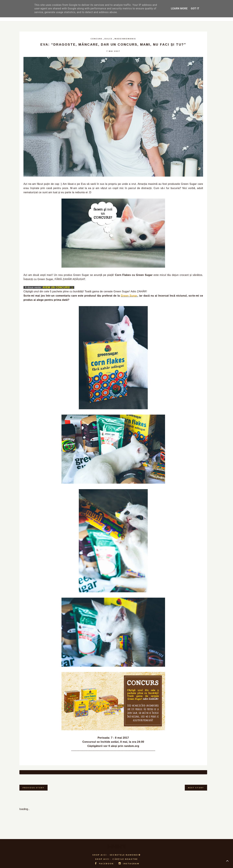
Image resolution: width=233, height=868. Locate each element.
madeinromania (125, 39)
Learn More (179, 8)
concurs (97, 39)
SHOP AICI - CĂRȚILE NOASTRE (116, 855)
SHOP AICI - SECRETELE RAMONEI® (117, 851)
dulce (108, 39)
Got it (195, 8)
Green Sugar (129, 296)
